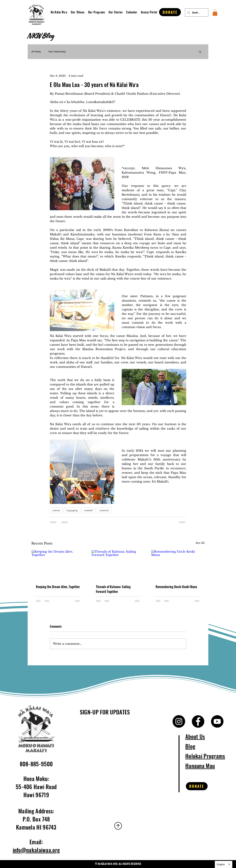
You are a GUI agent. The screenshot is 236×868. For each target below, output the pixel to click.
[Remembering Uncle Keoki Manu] (178, 565)
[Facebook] (198, 721)
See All (200, 543)
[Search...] (196, 13)
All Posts (36, 52)
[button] (79, 12)
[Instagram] (8, 5)
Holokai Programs (205, 756)
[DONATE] (170, 12)
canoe (56, 510)
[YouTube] (217, 721)
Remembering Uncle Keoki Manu (176, 587)
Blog (190, 746)
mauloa (104, 510)
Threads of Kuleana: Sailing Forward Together (113, 589)
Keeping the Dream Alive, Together (58, 587)
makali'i (88, 510)
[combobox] (224, 864)
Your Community (57, 52)
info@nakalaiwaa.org (36, 850)
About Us (195, 736)
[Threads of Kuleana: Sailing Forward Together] (118, 565)
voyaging (72, 510)
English (221, 864)
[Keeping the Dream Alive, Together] (58, 565)
